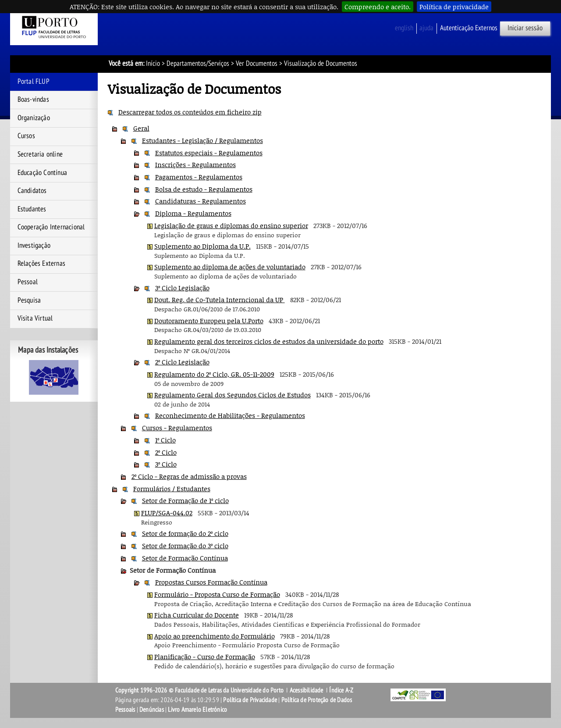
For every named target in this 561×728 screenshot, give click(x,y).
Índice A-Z (341, 690)
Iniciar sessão (525, 28)
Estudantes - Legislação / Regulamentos (202, 140)
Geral (141, 128)
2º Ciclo (166, 452)
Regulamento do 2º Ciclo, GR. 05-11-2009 (214, 374)
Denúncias (152, 710)
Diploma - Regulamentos (193, 213)
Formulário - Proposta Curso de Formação (217, 594)
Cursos (26, 136)
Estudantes (32, 209)
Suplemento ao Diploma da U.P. (202, 246)
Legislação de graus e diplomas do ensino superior (231, 225)
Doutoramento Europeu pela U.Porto (209, 321)
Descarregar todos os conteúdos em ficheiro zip (190, 112)
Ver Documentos (257, 64)
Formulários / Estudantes (172, 489)
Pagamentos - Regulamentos (199, 177)
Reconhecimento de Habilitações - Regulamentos (230, 415)
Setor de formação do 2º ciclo (185, 533)
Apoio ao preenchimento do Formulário (215, 636)
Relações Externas (41, 264)
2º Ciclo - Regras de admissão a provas (189, 476)
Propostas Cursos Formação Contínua (211, 582)
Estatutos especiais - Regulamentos (209, 153)
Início (153, 64)
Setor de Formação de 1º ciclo (185, 500)
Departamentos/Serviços (198, 64)
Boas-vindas (33, 100)
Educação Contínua (42, 173)
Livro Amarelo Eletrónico (197, 710)
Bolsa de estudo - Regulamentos (204, 189)
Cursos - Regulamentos (177, 428)
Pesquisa (29, 300)
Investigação (34, 246)
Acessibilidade (307, 690)
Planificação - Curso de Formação (205, 657)
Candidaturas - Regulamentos (201, 201)
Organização (34, 118)
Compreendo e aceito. (378, 7)
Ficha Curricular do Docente (197, 615)
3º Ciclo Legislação (182, 288)
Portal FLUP (34, 82)
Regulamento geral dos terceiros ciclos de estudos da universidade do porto (269, 341)
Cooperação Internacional (51, 227)
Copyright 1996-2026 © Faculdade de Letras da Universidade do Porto (200, 690)
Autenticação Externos (469, 28)
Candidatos (32, 191)
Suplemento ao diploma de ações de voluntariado (230, 267)
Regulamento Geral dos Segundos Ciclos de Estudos (233, 395)
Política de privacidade (454, 7)
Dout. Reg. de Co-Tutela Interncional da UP (220, 300)
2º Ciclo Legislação (182, 362)
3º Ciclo (166, 464)
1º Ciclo (165, 440)
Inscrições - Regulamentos (195, 164)
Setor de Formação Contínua (185, 558)
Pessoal (28, 282)
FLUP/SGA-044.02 (167, 513)
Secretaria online (40, 154)
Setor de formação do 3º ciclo (185, 546)
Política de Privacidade (250, 700)
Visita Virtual (35, 318)
